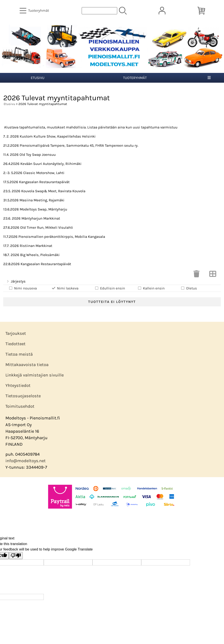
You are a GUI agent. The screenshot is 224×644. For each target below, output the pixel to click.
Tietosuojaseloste (23, 396)
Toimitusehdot (20, 406)
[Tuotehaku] (99, 11)
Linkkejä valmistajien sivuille (35, 375)
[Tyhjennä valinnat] (196, 275)
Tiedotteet (15, 344)
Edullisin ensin (110, 288)
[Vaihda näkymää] (213, 275)
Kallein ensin (151, 288)
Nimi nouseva (23, 288)
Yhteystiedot (18, 385)
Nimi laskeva (65, 288)
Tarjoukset (16, 333)
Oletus (189, 288)
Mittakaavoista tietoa (27, 365)
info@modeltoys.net (26, 461)
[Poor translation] (16, 556)
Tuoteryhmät (135, 78)
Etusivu (38, 78)
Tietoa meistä (19, 354)
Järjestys (16, 282)
